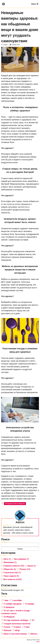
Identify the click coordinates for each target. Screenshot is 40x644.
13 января (30, 603)
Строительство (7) (12, 572)
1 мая (6, 600)
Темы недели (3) (11, 576)
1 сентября (17, 600)
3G (33, 620)
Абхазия (8, 630)
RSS (38, 641)
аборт (18, 630)
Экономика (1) (10, 562)
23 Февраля (9, 616)
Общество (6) (10, 569)
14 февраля (9, 607)
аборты (34, 633)
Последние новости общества (15, 504)
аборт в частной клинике (15, 633)
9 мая (27, 627)
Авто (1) (7, 559)
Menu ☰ (35, 4)
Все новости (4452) (13, 579)
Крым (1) (32, 565)
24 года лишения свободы (16, 620)
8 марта (17, 627)
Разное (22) (25, 569)
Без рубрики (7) (22, 559)
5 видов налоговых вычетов (17, 623)
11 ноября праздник (13, 603)
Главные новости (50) (14, 565)
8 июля (7, 627)
